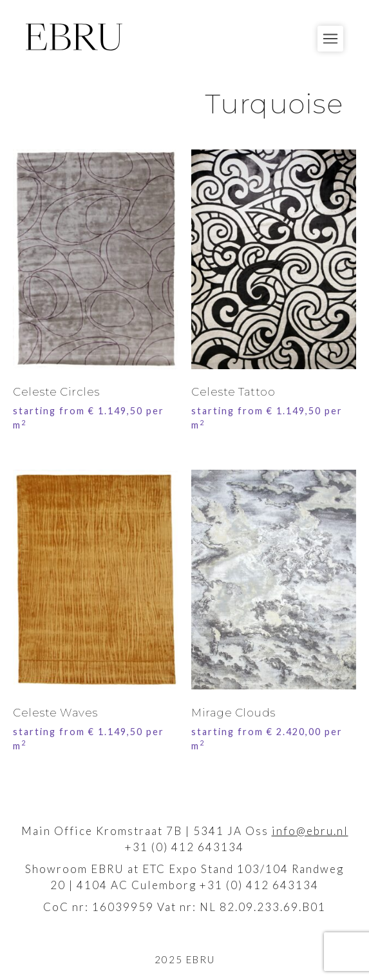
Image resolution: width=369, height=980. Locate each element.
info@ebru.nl (310, 831)
